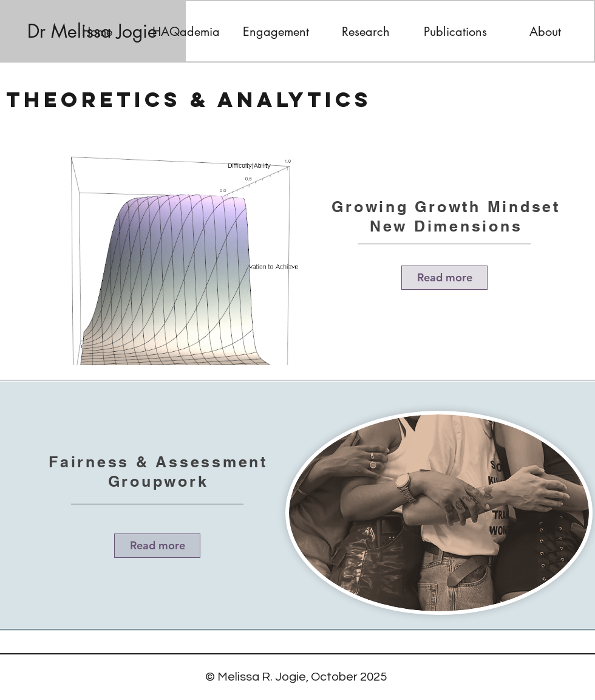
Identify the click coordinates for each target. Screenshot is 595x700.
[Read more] (444, 278)
